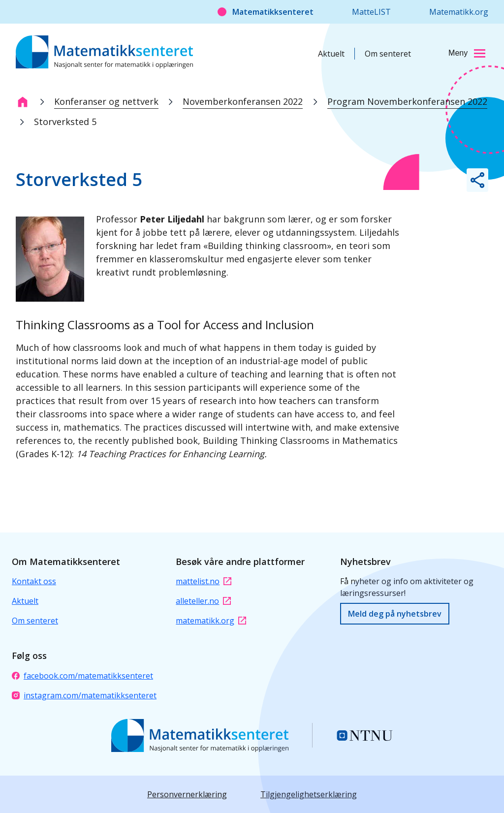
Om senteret (388, 54)
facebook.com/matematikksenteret (82, 676)
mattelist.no (204, 581)
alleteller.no (203, 601)
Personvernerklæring (187, 794)
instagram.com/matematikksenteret (84, 695)
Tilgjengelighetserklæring (309, 794)
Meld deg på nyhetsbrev (395, 614)
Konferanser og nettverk (106, 101)
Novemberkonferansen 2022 (243, 101)
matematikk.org (211, 621)
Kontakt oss (34, 581)
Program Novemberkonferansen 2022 (407, 101)
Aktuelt (331, 54)
